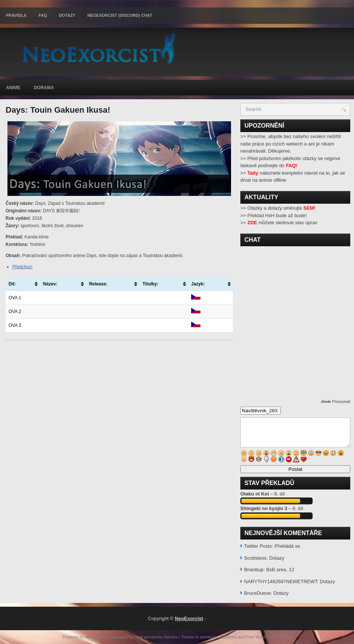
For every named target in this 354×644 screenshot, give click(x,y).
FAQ (43, 15)
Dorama (44, 88)
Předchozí (22, 267)
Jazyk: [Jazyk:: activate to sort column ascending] (198, 284)
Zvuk (326, 401)
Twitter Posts (258, 546)
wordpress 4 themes (219, 637)
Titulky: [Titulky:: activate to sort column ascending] (150, 284)
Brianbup (254, 570)
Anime (13, 88)
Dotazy (67, 15)
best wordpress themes (157, 637)
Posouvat (341, 401)
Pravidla (16, 15)
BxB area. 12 (280, 570)
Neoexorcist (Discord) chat (120, 15)
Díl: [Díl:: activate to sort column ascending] (12, 284)
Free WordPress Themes (269, 637)
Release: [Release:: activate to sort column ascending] (98, 284)
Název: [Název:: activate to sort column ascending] (50, 284)
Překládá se (287, 546)
